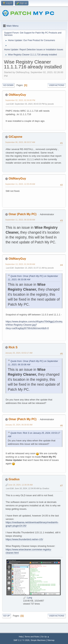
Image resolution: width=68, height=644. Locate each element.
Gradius (14, 479)
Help (21, 637)
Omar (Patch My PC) (22, 214)
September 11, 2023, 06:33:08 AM (20, 220)
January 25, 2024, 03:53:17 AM (19, 353)
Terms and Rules (32, 637)
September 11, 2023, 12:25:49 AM (20, 184)
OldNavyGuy (17, 95)
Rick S (13, 347)
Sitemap (51, 640)
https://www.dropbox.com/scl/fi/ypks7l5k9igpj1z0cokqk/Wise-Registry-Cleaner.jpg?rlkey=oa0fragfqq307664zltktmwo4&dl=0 (34, 325)
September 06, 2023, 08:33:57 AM (20, 142)
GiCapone (15, 137)
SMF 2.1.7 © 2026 (22, 640)
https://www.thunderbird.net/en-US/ (24, 539)
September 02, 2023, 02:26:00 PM (20, 100)
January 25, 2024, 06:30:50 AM (19, 425)
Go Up (7, 616)
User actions (57, 85)
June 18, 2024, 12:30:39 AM (20, 485)
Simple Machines (38, 640)
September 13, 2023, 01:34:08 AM (20, 264)
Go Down (8, 85)
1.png (27, 598)
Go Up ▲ (45, 637)
